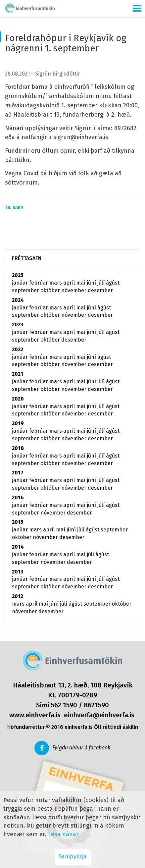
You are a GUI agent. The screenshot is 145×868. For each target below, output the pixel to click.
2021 (18, 374)
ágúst (113, 283)
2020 (18, 399)
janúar (21, 283)
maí (81, 283)
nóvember (74, 290)
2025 (18, 275)
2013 (18, 572)
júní (92, 283)
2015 (18, 522)
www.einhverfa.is (35, 715)
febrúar (39, 283)
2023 (18, 325)
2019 (18, 423)
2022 (18, 349)
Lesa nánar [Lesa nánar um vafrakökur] (63, 834)
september (26, 290)
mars (56, 283)
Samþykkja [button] (73, 857)
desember (100, 290)
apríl (70, 283)
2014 (18, 547)
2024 (18, 300)
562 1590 (64, 705)
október (51, 290)
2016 (18, 497)
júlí (102, 283)
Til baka (14, 208)
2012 (18, 596)
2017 (18, 473)
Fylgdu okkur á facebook (81, 748)
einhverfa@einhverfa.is (99, 715)
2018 (18, 448)
